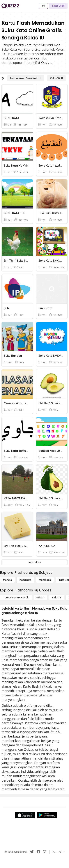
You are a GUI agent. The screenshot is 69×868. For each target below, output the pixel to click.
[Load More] (34, 562)
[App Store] (25, 815)
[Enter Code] (58, 6)
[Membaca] (45, 580)
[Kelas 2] (57, 598)
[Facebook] (38, 852)
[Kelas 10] (56, 78)
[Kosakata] (25, 580)
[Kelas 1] (40, 598)
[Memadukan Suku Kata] (26, 78)
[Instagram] (45, 852)
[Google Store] (47, 815)
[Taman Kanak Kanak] (16, 598)
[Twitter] (32, 852)
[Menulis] (7, 580)
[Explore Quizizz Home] (10, 6)
